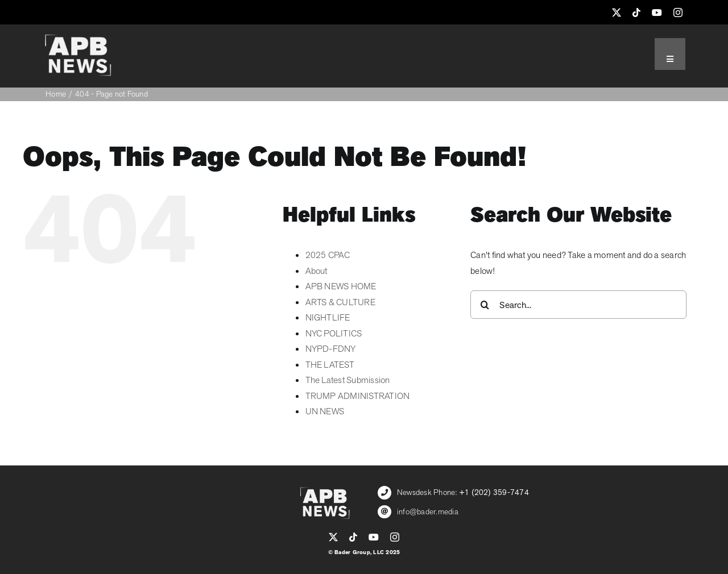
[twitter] (617, 13)
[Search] (485, 305)
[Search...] (578, 305)
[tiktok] (636, 13)
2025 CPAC (328, 255)
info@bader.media (428, 512)
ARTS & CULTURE (340, 302)
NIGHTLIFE (328, 318)
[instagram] (678, 13)
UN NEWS (325, 411)
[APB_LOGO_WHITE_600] (78, 39)
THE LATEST (330, 365)
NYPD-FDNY (331, 349)
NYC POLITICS (334, 334)
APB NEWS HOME (341, 286)
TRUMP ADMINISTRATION (358, 396)
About (317, 271)
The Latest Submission (348, 380)
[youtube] (657, 13)
